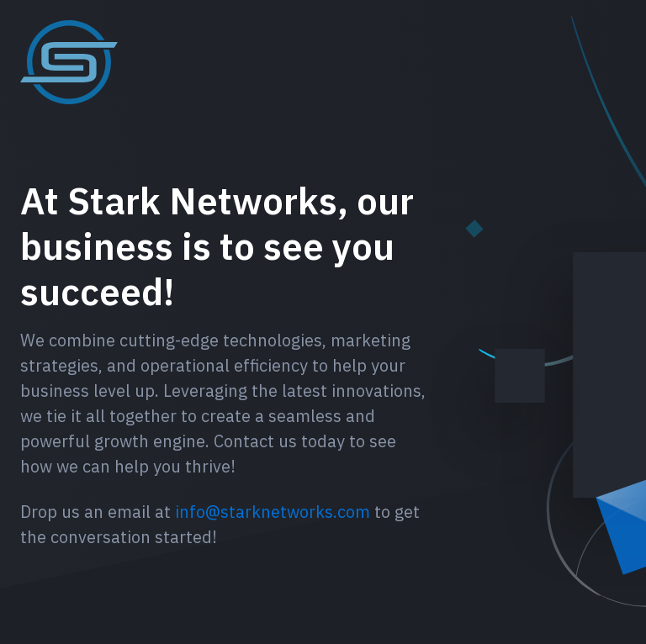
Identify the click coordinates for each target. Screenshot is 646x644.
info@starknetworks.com (273, 512)
